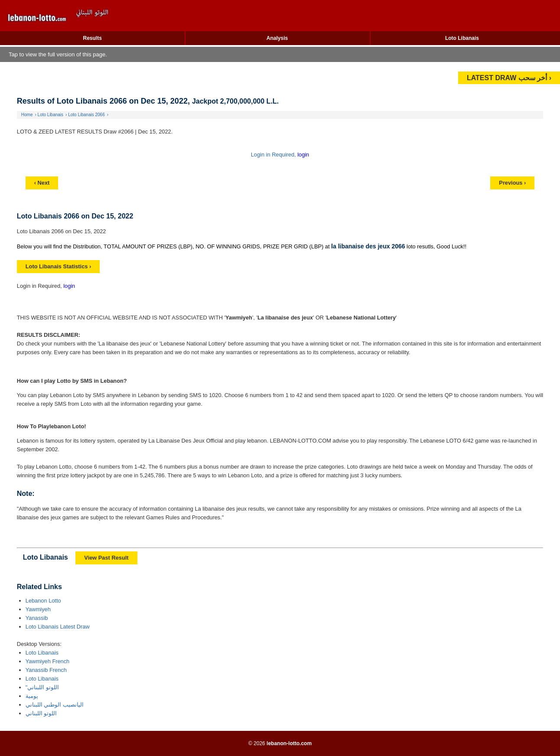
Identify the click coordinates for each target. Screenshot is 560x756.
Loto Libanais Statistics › (58, 266)
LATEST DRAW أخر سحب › (509, 78)
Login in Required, (274, 155)
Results (93, 38)
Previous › (512, 183)
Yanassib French (46, 670)
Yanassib (37, 618)
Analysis (277, 38)
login (303, 155)
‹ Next (42, 183)
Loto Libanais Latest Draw (58, 627)
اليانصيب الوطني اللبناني (55, 705)
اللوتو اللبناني (41, 713)
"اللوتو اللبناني (42, 687)
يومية (32, 696)
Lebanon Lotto (43, 601)
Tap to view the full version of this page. (58, 54)
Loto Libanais (462, 38)
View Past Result (106, 558)
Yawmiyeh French (47, 661)
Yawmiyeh (38, 609)
